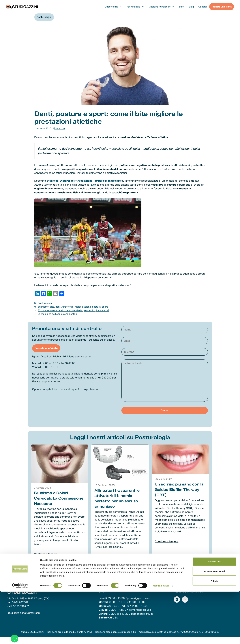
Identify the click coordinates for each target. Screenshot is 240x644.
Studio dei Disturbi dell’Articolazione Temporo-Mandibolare (84, 180)
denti (57, 306)
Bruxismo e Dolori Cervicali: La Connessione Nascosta (60, 502)
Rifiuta (215, 633)
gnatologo (66, 306)
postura (92, 306)
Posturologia (136, 7)
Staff (182, 7)
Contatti (203, 7)
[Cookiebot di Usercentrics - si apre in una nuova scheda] (20, 638)
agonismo (43, 306)
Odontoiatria (114, 7)
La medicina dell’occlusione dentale (56, 312)
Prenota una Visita (222, 7)
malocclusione (80, 306)
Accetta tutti (215, 614)
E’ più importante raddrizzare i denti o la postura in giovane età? (71, 309)
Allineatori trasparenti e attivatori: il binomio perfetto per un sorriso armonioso (117, 502)
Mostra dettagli (161, 638)
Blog (191, 7)
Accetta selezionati (214, 624)
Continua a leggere (47, 558)
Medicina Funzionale (163, 7)
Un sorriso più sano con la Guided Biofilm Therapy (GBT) (179, 494)
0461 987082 (107, 382)
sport (100, 306)
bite (51, 306)
